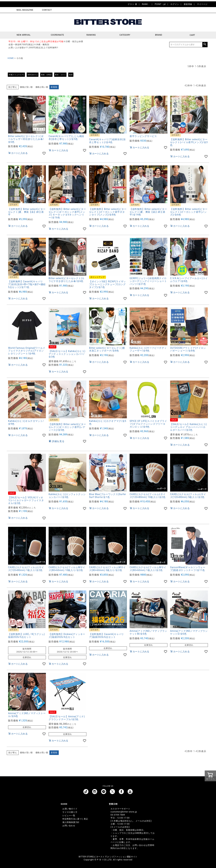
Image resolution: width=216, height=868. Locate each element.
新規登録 (188, 4)
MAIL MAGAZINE (25, 10)
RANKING (91, 35)
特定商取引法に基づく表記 (75, 819)
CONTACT (47, 10)
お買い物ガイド (70, 809)
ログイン (175, 4)
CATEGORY (125, 35)
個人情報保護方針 (71, 822)
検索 (205, 45)
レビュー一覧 (69, 816)
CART (192, 35)
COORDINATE (57, 35)
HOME (11, 58)
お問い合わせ (69, 826)
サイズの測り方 (70, 812)
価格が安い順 (26, 87)
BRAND (159, 35)
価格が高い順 (42, 87)
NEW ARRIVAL (24, 35)
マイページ (202, 4)
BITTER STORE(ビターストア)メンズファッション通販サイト (108, 857)
